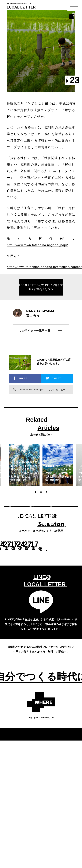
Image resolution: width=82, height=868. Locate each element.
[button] (35, 511)
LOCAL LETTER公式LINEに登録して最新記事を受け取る (41, 306)
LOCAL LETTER (22, 7)
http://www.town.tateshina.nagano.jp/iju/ (37, 264)
